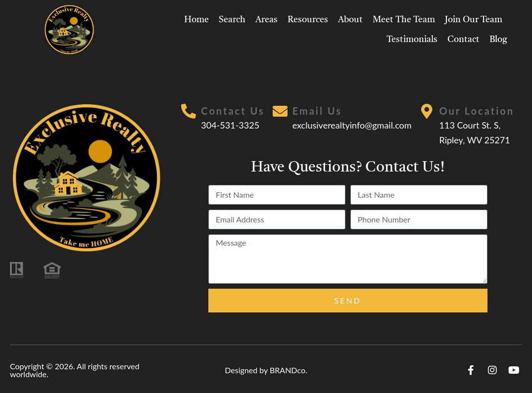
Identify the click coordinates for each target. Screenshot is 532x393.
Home (196, 20)
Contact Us (233, 111)
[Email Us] (280, 111)
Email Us (317, 111)
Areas (266, 20)
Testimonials (412, 40)
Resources (308, 20)
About (350, 20)
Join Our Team (474, 20)
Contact (463, 40)
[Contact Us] (189, 111)
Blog (498, 40)
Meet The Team (404, 20)
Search (232, 20)
